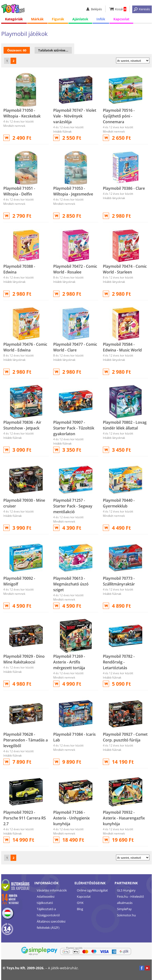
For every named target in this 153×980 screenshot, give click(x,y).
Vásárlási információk (52, 890)
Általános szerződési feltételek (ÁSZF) (51, 924)
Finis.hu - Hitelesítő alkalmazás (130, 900)
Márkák (37, 19)
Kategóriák (14, 19)
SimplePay (124, 909)
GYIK (80, 903)
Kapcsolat (121, 19)
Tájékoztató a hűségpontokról (48, 912)
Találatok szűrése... (53, 50)
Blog (80, 909)
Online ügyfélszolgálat (92, 890)
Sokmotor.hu (126, 915)
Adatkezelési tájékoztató (46, 900)
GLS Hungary (126, 890)
